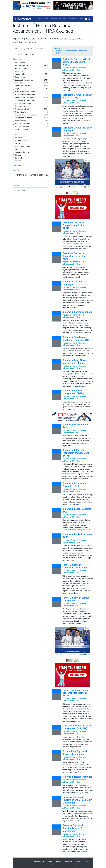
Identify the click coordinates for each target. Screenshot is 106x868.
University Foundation (23, 129)
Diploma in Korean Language (77, 312)
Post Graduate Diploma (24, 146)
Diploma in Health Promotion (77, 777)
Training (18, 161)
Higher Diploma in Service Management (76, 599)
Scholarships (56, 19)
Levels (15, 134)
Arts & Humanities (22, 68)
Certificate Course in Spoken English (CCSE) (77, 96)
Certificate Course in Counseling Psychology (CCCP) (75, 256)
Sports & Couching (22, 127)
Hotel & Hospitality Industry (25, 97)
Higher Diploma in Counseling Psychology (75, 566)
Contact (87, 861)
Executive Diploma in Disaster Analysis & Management (73, 828)
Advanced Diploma (22, 152)
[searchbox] (29, 179)
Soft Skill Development (23, 124)
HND (17, 149)
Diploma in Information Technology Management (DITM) (76, 453)
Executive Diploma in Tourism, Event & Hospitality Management (77, 800)
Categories (17, 59)
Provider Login (39, 861)
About (78, 861)
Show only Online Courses (25, 54)
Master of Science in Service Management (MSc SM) (77, 727)
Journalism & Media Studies (25, 100)
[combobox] (31, 177)
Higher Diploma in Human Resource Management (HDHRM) (76, 693)
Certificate (19, 158)
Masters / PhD (20, 140)
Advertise (69, 861)
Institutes (73, 19)
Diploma (18, 155)
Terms (50, 861)
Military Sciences (21, 112)
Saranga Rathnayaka (84, 865)
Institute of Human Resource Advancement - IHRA (72, 52)
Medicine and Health (23, 109)
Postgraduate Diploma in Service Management (75, 753)
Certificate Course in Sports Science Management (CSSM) (77, 62)
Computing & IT (21, 83)
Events (65, 19)
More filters (17, 166)
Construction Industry (23, 86)
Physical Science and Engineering (27, 115)
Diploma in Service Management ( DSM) (73, 392)
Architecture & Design (23, 65)
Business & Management (24, 80)
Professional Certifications (25, 118)
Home (39, 19)
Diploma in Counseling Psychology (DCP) (74, 485)
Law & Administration (23, 103)
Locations (16, 185)
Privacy (59, 861)
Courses (46, 19)
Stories (80, 19)
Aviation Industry (21, 74)
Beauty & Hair (20, 77)
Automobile (19, 71)
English (18, 89)
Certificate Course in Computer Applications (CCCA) (74, 225)
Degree (18, 143)
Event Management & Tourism (26, 92)
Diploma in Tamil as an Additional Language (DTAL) (77, 339)
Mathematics (20, 106)
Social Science (20, 121)
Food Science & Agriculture (25, 95)
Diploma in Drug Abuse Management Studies (74, 362)
